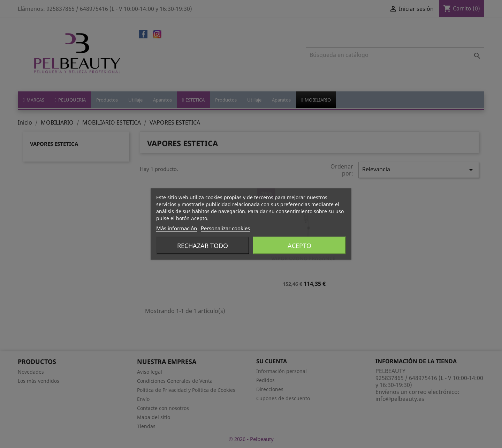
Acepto (299, 246)
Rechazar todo (203, 246)
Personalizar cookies (225, 228)
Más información (177, 228)
